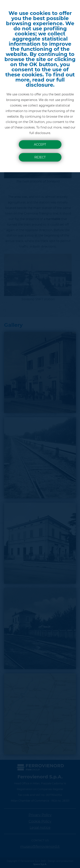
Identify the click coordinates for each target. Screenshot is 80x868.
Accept (40, 144)
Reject (40, 157)
